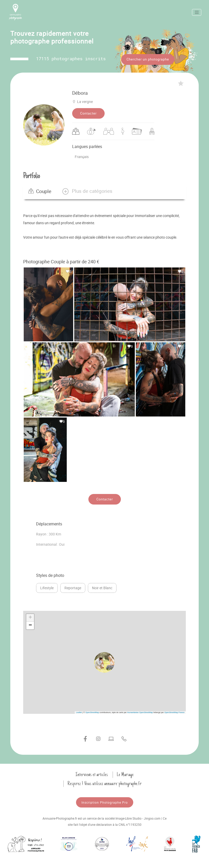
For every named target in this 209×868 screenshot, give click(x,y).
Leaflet (79, 712)
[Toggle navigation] (197, 12)
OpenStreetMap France (174, 712)
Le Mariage (125, 775)
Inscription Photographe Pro (105, 802)
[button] (87, 191)
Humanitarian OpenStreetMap (140, 712)
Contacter (88, 113)
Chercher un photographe (148, 59)
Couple (40, 191)
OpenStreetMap (92, 712)
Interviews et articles (92, 775)
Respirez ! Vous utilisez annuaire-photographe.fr (105, 784)
